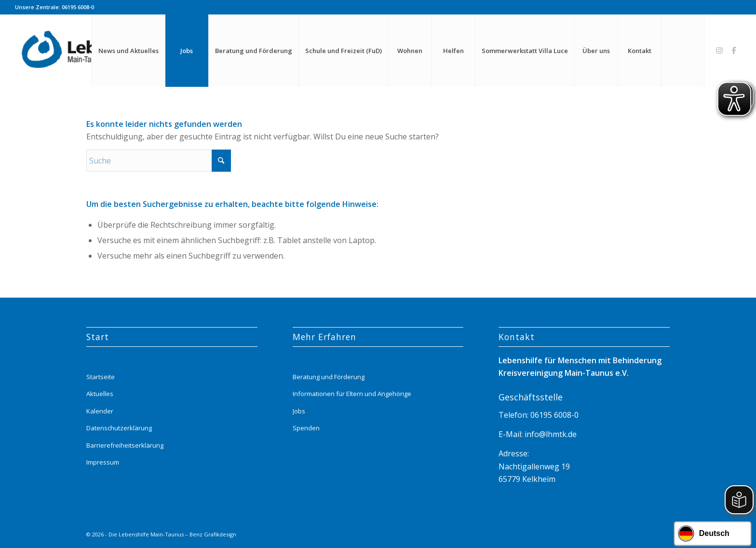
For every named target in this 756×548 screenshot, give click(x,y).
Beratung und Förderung (329, 377)
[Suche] (683, 51)
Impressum (103, 462)
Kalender (100, 411)
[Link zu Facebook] (734, 50)
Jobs (299, 411)
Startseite (101, 377)
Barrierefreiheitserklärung (125, 445)
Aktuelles (100, 394)
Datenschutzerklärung (119, 428)
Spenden (306, 428)
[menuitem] (128, 51)
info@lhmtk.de (550, 434)
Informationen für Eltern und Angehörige (352, 394)
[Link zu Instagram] (719, 50)
